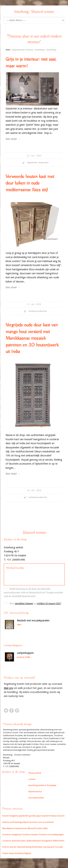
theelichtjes (37, 847)
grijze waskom (43, 816)
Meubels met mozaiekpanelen (33, 620)
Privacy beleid (35, 773)
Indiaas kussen (57, 816)
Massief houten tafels (38, 828)
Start (8, 50)
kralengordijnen (22, 822)
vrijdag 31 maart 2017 (49, 603)
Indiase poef (8, 822)
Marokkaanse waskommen (15, 828)
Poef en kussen (9, 847)
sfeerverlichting (24, 847)
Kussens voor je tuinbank (42, 822)
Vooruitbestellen (36, 798)
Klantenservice (35, 792)
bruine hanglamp (11, 816)
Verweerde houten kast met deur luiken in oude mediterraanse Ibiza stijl (30, 183)
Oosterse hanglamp (12, 835)
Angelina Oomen (24, 603)
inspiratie (43, 163)
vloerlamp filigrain (23, 853)
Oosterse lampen (30, 835)
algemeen (32, 163)
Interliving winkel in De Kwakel (42, 785)
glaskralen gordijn (28, 816)
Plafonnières (59, 841)
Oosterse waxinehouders (14, 841)
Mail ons (8, 688)
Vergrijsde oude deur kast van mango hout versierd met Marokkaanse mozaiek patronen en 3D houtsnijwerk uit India (32, 338)
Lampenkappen (25, 653)
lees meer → (13, 139)
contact (32, 779)
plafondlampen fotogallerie (39, 841)
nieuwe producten (38, 311)
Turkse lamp (8, 853)
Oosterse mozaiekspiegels (51, 835)
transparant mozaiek (53, 847)
